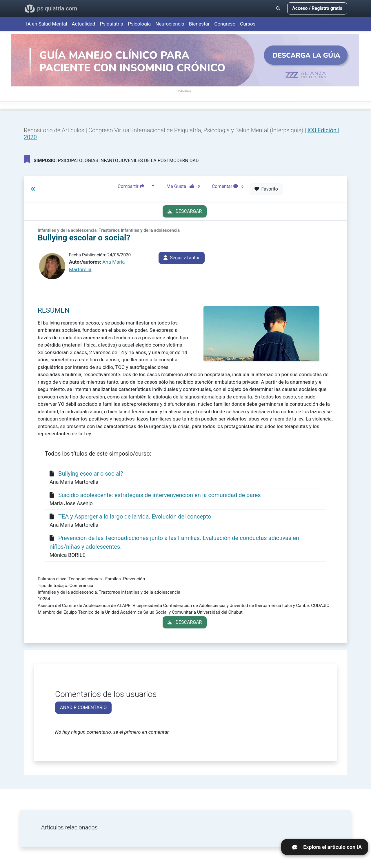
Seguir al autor (182, 258)
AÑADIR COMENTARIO (83, 707)
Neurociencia (170, 24)
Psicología (139, 24)
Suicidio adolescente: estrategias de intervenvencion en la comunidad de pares (160, 495)
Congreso (225, 24)
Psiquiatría (111, 24)
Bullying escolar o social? (91, 474)
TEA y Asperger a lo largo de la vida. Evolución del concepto (135, 517)
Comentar (229, 186)
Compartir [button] (134, 186)
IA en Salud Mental (47, 24)
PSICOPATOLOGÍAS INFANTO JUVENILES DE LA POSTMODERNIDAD (111, 159)
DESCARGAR (185, 211)
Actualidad (84, 24)
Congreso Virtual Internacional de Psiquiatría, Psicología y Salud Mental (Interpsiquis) (197, 130)
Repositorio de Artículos (54, 130)
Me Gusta (185, 186)
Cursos (248, 24)
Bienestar (199, 24)
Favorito (266, 189)
